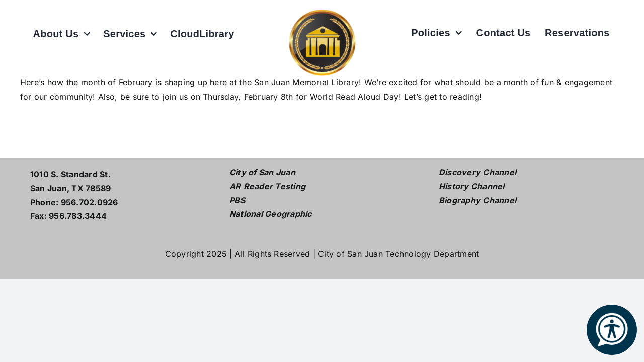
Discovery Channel (477, 172)
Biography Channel (477, 200)
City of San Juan (262, 172)
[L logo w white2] (322, 9)
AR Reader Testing (267, 186)
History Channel (472, 186)
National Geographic (271, 214)
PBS (237, 200)
